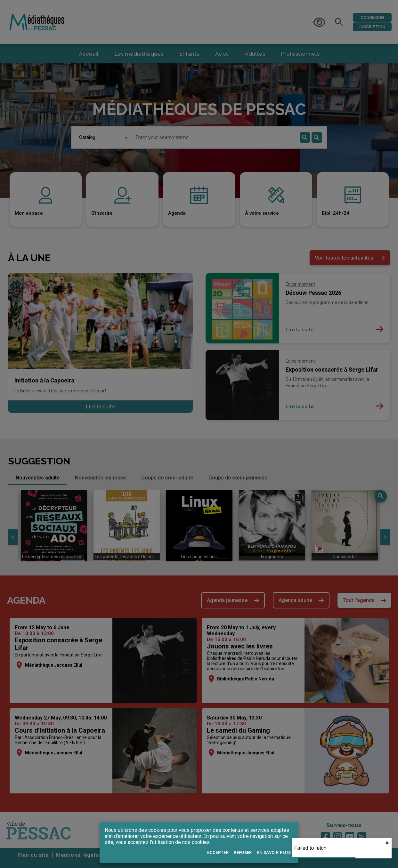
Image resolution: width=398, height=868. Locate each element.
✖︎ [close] (387, 843)
